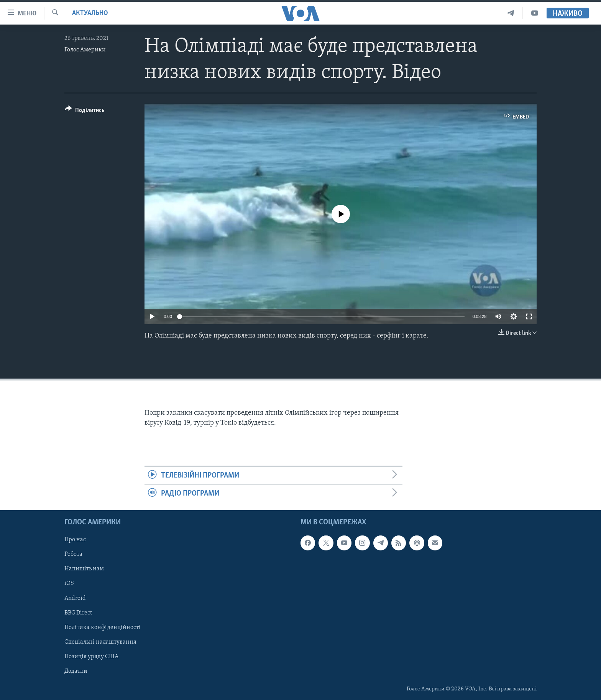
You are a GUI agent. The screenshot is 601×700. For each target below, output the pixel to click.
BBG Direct (78, 613)
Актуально (90, 13)
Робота (73, 554)
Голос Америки (85, 50)
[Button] (85, 111)
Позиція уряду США (91, 656)
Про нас (75, 540)
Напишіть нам (84, 569)
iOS (69, 583)
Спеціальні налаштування (100, 642)
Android (75, 598)
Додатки (76, 671)
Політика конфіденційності (103, 627)
